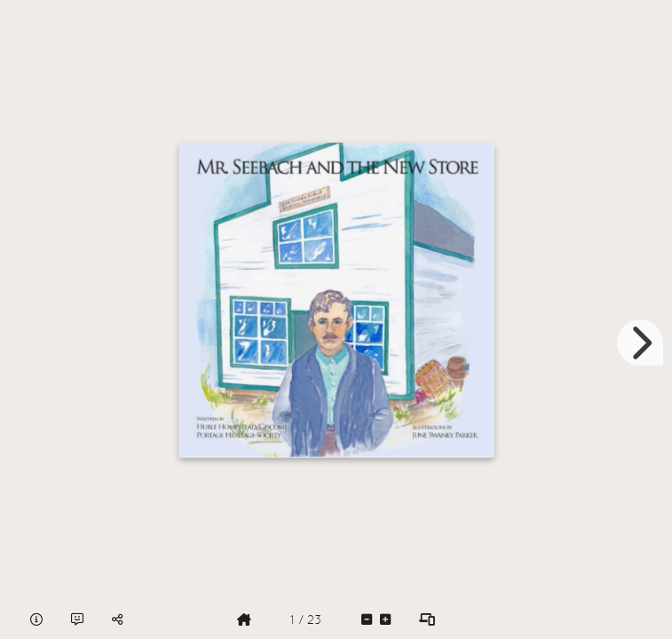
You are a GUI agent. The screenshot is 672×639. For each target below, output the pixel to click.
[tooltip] (36, 619)
